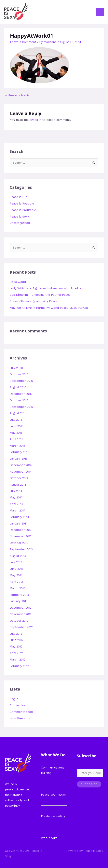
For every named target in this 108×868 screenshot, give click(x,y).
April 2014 (16, 504)
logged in (35, 120)
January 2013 (19, 601)
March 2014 (18, 510)
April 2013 (16, 582)
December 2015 (21, 394)
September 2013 (21, 549)
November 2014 (21, 472)
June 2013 (16, 569)
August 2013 (18, 556)
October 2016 (19, 374)
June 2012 (16, 640)
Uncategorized (20, 223)
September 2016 (21, 381)
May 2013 (16, 575)
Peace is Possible (22, 204)
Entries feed (18, 705)
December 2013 (21, 530)
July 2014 (16, 491)
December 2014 (21, 465)
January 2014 (19, 524)
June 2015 (17, 426)
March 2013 (17, 588)
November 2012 (21, 614)
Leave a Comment (23, 42)
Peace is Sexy (19, 217)
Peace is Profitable (23, 210)
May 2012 (16, 647)
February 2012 (19, 666)
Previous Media (17, 95)
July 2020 (16, 368)
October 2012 (19, 621)
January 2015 (19, 459)
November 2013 (21, 536)
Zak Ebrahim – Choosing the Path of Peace (40, 295)
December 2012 (21, 608)
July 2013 (16, 562)
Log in (14, 699)
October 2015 (19, 400)
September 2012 (21, 627)
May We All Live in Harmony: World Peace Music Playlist (49, 308)
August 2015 (18, 413)
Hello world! (18, 282)
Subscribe (89, 784)
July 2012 (16, 634)
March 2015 (18, 446)
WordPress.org (20, 718)
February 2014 (19, 517)
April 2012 (16, 653)
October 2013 (19, 543)
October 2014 (19, 478)
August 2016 (18, 387)
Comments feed (21, 712)
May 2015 (16, 433)
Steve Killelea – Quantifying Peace (34, 301)
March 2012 (17, 660)
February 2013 (19, 595)
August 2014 (18, 485)
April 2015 (16, 439)
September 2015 (21, 407)
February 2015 (19, 452)
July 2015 (16, 420)
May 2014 (16, 497)
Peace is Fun (18, 197)
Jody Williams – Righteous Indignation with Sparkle (46, 288)
